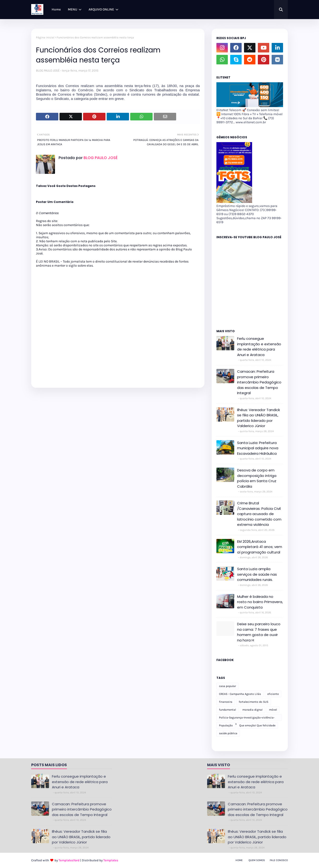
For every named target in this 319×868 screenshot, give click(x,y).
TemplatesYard (69, 860)
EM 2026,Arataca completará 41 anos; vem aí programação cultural (260, 547)
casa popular (227, 686)
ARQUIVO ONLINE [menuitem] (101, 9)
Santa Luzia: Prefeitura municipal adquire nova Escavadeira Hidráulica (258, 448)
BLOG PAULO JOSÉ (48, 70)
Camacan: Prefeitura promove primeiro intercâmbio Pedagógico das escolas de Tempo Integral (259, 382)
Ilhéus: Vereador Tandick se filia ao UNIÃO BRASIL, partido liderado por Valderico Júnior (259, 418)
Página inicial (45, 37)
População (226, 725)
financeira (226, 702)
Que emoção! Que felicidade (257, 725)
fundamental (227, 710)
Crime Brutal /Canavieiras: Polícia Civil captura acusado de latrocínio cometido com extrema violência (259, 514)
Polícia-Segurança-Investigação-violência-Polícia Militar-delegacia (247, 718)
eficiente (273, 694)
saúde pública (228, 733)
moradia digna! (252, 710)
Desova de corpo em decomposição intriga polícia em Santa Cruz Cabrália (257, 478)
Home (239, 860)
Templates (111, 860)
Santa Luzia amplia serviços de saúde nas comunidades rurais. (257, 574)
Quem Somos (257, 860)
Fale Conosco (279, 860)
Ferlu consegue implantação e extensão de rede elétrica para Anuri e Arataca (259, 347)
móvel (273, 710)
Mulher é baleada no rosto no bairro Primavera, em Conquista (260, 602)
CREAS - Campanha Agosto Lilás (240, 694)
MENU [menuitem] (72, 9)
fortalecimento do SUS (254, 702)
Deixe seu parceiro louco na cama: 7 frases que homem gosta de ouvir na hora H (259, 632)
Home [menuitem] (56, 9)
